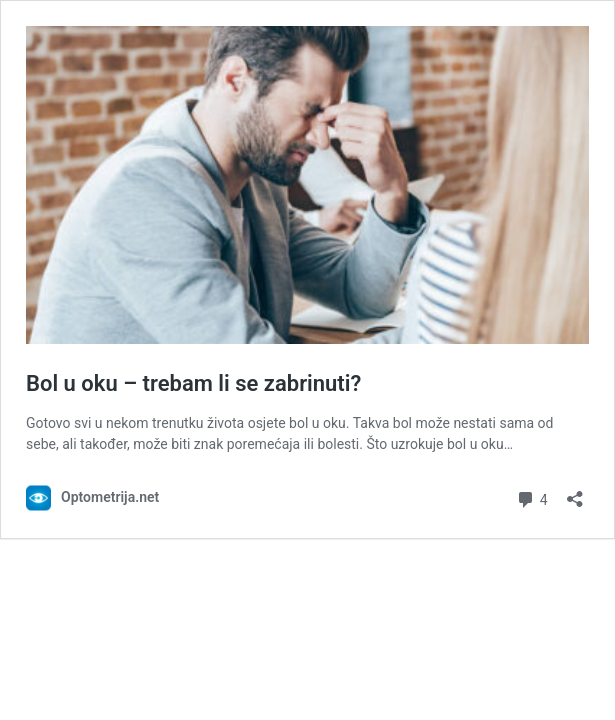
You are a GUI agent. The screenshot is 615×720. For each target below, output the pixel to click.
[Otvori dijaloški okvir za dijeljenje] (575, 492)
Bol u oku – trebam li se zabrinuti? (193, 383)
